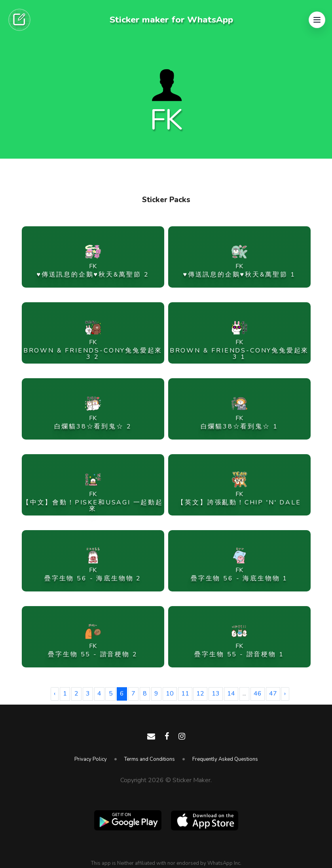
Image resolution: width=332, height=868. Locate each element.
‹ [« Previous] (55, 694)
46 (258, 694)
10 (170, 694)
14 (231, 694)
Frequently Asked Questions (225, 759)
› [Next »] (285, 694)
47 (273, 694)
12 (200, 694)
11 (185, 694)
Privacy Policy (91, 759)
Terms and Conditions (150, 759)
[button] (317, 20)
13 (216, 694)
